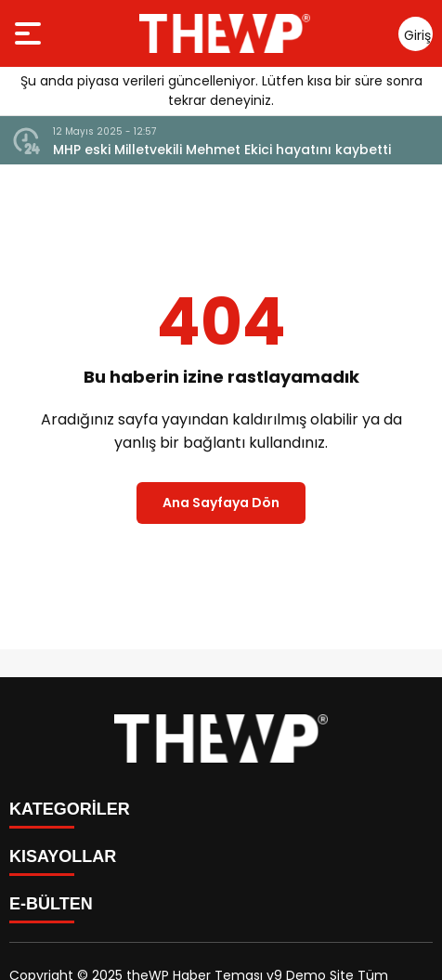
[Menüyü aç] (30, 33)
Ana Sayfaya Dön (221, 503)
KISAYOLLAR (63, 856)
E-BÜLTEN (51, 904)
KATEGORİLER (70, 809)
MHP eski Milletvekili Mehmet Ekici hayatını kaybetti (222, 150)
